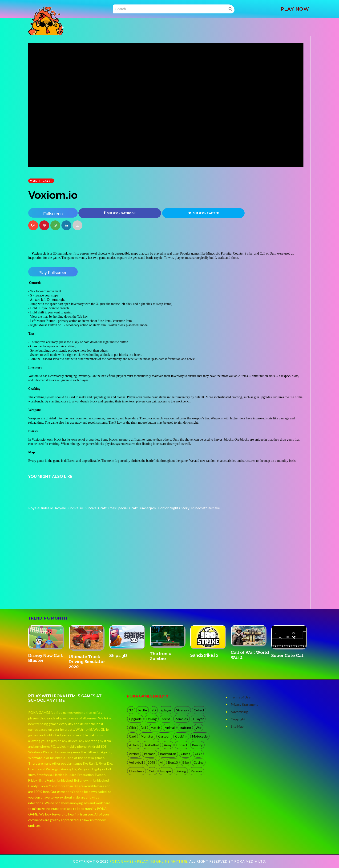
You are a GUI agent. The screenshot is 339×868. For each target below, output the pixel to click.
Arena (166, 719)
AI (162, 762)
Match (155, 728)
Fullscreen (53, 214)
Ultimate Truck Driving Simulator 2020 (87, 662)
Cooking (181, 736)
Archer (134, 754)
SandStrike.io (204, 655)
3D (131, 710)
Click (133, 728)
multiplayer (41, 181)
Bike (186, 762)
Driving (152, 719)
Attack (134, 745)
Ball (143, 728)
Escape (166, 771)
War (199, 728)
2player (166, 710)
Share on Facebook (120, 213)
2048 (151, 762)
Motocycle (200, 736)
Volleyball (136, 762)
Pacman (150, 754)
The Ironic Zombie (160, 656)
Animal (170, 728)
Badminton (168, 754)
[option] (48, 644)
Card (133, 736)
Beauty (197, 745)
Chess (186, 754)
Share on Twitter (204, 213)
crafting (185, 728)
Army (168, 745)
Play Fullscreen (53, 273)
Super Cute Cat (287, 655)
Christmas (137, 771)
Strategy (183, 710)
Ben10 (173, 762)
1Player (198, 719)
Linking (181, 771)
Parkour (196, 771)
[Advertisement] (64, 596)
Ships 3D (118, 655)
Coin (152, 771)
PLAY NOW (295, 9)
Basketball (151, 745)
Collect (199, 710)
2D (154, 710)
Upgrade (135, 719)
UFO (198, 754)
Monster (147, 736)
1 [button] (167, 676)
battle (142, 710)
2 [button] (172, 676)
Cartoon (164, 736)
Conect (182, 745)
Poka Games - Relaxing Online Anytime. (149, 861)
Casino (199, 762)
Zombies (182, 719)
